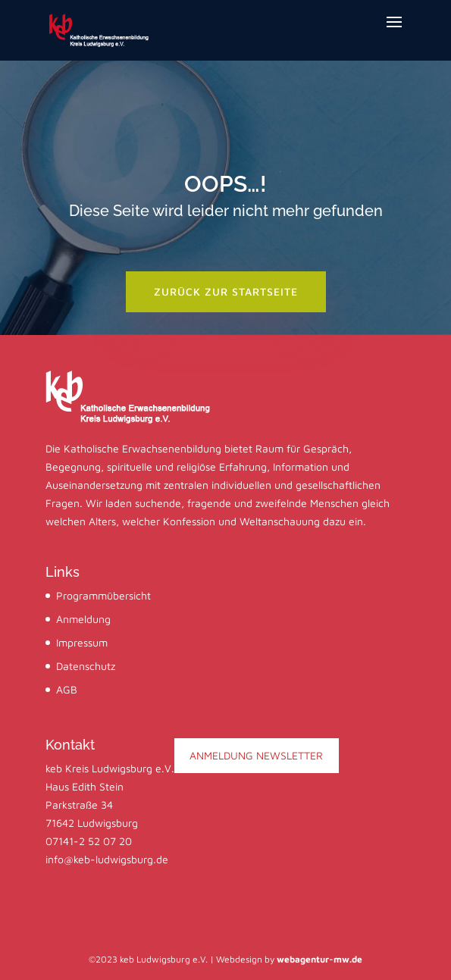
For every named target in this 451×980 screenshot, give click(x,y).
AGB (67, 689)
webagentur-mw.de (319, 959)
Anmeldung (83, 619)
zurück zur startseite (226, 291)
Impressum (82, 642)
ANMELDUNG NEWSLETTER (256, 755)
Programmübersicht (103, 595)
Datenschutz (86, 666)
